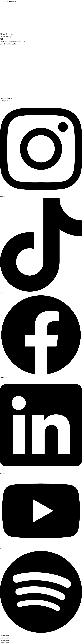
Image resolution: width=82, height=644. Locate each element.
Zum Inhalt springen (8, 1)
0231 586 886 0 (6, 98)
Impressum (4, 638)
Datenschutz (5, 635)
